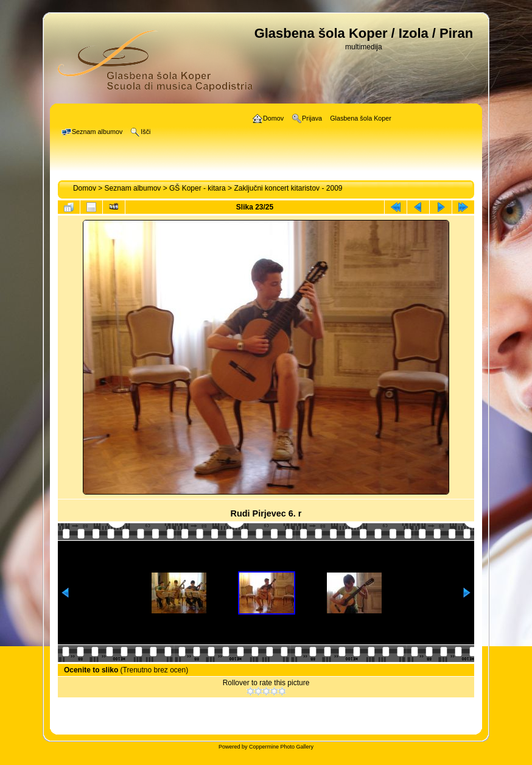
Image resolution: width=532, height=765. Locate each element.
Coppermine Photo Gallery (281, 747)
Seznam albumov (133, 188)
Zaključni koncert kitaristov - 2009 (288, 188)
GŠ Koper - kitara (198, 188)
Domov (85, 188)
